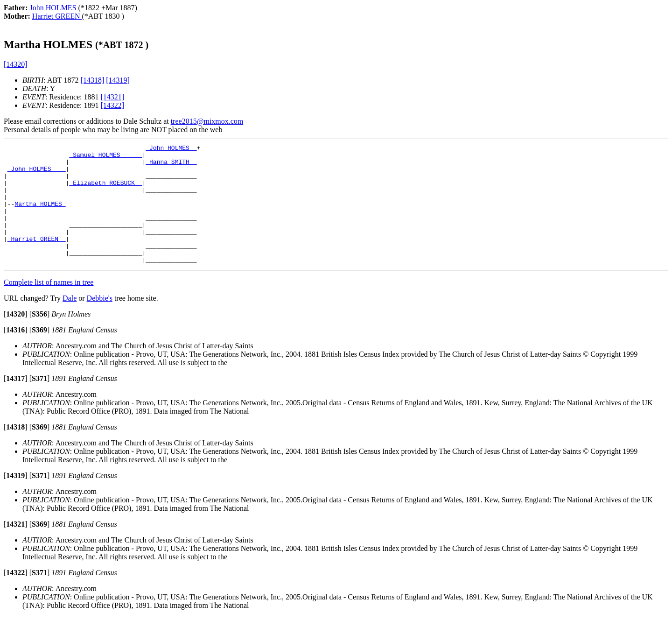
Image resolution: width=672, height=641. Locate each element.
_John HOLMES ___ (37, 174)
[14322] (113, 105)
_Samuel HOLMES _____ (105, 157)
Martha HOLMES (40, 216)
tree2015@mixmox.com (207, 121)
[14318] (93, 80)
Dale (70, 322)
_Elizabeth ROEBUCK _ (105, 191)
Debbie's (100, 322)
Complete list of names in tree (49, 306)
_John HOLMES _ (171, 149)
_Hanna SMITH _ (171, 166)
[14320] (16, 64)
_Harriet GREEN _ (37, 258)
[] (16, 338)
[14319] (118, 80)
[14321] (113, 97)
